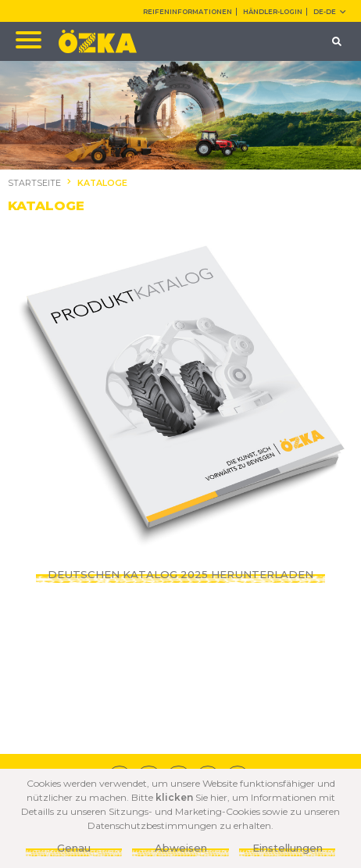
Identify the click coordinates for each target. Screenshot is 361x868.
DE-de (329, 12)
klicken (174, 797)
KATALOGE (102, 183)
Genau (74, 848)
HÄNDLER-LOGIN (273, 12)
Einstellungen (288, 848)
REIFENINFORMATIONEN (188, 12)
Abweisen (181, 848)
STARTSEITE (34, 183)
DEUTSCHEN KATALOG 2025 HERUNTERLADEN (180, 574)
